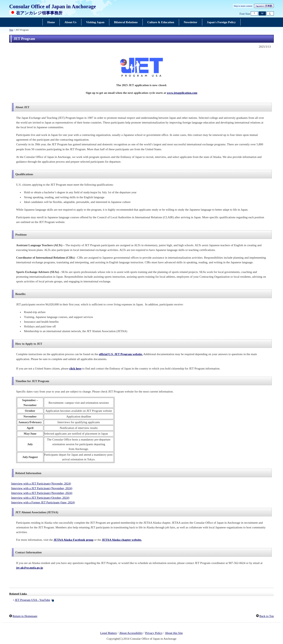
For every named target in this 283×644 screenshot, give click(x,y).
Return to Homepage (25, 616)
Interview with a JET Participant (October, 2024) (40, 498)
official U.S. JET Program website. (121, 354)
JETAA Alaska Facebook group (74, 540)
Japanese (264, 6)
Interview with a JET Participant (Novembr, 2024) (41, 484)
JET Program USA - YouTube (32, 600)
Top (11, 30)
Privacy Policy (154, 633)
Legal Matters (108, 633)
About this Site (174, 633)
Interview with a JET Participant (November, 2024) (42, 488)
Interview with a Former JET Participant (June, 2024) (43, 502)
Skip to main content (243, 6)
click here (75, 369)
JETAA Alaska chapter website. (122, 540)
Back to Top (267, 616)
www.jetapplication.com (182, 93)
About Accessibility (131, 633)
